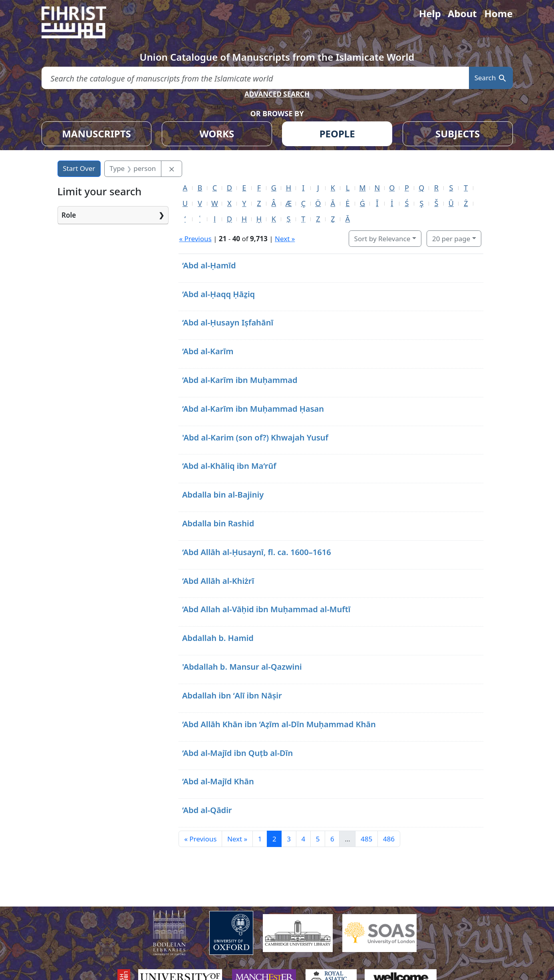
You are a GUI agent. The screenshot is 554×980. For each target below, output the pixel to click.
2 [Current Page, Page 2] (274, 839)
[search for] (255, 78)
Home (498, 13)
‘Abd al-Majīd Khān (218, 781)
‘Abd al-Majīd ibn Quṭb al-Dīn (237, 753)
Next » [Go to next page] (237, 839)
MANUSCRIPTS (96, 134)
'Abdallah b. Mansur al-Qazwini (242, 667)
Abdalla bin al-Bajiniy (223, 495)
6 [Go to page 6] (332, 839)
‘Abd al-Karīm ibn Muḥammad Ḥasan (253, 409)
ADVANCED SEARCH (277, 94)
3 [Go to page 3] (289, 839)
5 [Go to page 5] (318, 839)
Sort (382, 239)
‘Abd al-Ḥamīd (209, 265)
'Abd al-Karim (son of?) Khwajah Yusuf (255, 437)
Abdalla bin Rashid (218, 523)
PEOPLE (337, 134)
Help (430, 13)
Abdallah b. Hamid (218, 638)
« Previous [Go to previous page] (200, 839)
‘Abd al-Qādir (207, 810)
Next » (285, 239)
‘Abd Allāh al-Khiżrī (218, 581)
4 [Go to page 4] (303, 839)
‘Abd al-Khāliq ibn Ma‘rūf (229, 466)
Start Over (79, 168)
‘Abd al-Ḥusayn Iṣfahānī (228, 322)
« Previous (195, 239)
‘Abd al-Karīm (208, 351)
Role (69, 215)
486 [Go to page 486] (389, 839)
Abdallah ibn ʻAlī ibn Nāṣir (232, 695)
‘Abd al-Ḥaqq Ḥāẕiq (218, 294)
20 (451, 239)
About (462, 13)
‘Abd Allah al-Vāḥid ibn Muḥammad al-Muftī (266, 609)
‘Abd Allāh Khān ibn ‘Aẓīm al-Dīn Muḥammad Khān (279, 724)
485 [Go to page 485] (366, 839)
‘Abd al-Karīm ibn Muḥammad (240, 380)
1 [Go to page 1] (260, 839)
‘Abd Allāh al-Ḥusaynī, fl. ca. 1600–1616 (257, 552)
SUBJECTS (458, 134)
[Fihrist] (81, 22)
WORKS (217, 134)
